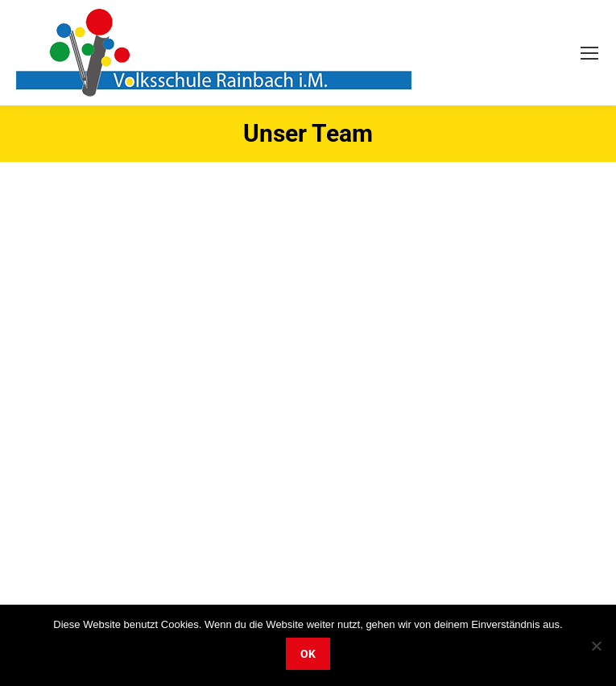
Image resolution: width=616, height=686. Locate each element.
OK (308, 654)
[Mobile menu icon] (589, 53)
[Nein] (596, 646)
